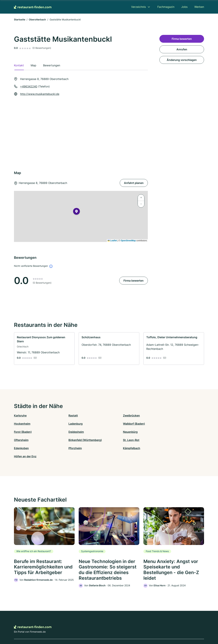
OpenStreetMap (128, 241)
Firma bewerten (134, 281)
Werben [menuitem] (199, 7)
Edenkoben (21, 440)
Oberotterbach (37, 19)
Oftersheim (69, 432)
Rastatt (66, 415)
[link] (44, 349)
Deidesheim (164, 424)
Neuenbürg (21, 432)
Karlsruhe (20, 415)
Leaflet (112, 241)
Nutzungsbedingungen (123, 629)
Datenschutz (81, 629)
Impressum (152, 629)
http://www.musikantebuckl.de (40, 94)
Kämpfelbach (118, 440)
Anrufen (182, 49)
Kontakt (67, 629)
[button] (76, 212)
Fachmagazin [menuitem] (166, 7)
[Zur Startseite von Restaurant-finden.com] (33, 7)
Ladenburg (21, 424)
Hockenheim (165, 415)
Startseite (20, 19)
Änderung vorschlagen (182, 60)
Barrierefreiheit (99, 629)
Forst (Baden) (118, 424)
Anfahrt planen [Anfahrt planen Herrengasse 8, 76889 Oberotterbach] (134, 183)
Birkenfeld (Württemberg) (126, 432)
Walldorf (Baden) (72, 424)
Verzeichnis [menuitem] (138, 7)
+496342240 (29, 86)
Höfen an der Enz (168, 440)
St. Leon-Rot (165, 432)
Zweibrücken (117, 415)
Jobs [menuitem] (184, 7)
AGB (141, 629)
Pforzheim (68, 440)
